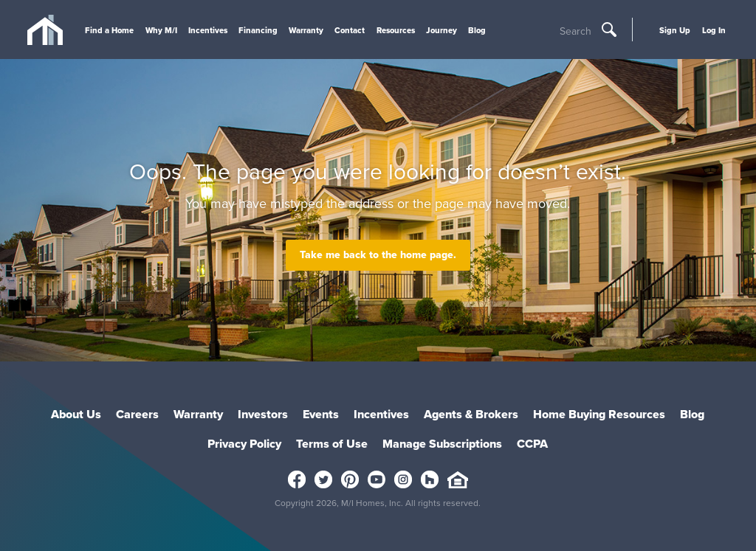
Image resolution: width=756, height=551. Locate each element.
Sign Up (675, 30)
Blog (477, 30)
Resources (396, 30)
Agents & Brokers (471, 414)
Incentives (208, 30)
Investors (263, 414)
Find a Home (109, 30)
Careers (137, 414)
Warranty (306, 30)
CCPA (532, 444)
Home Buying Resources (599, 414)
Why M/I (161, 30)
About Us (76, 414)
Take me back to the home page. (378, 255)
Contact (350, 30)
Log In (714, 30)
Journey (441, 30)
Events (321, 414)
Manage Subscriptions (442, 444)
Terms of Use (332, 444)
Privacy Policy (244, 444)
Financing (258, 30)
